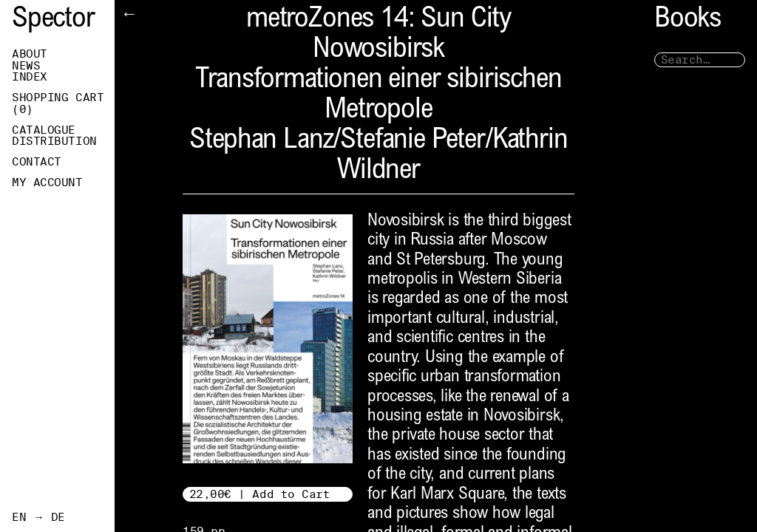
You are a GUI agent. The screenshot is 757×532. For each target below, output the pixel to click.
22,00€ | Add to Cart (260, 494)
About (30, 54)
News (26, 66)
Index (30, 77)
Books (688, 20)
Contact (37, 162)
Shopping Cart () (58, 103)
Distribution (54, 141)
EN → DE (38, 517)
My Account (47, 183)
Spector (53, 20)
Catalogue (44, 130)
